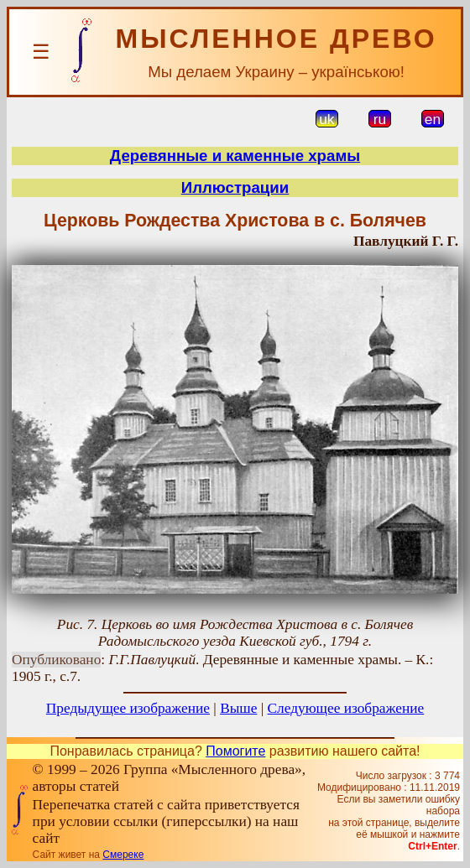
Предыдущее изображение (128, 708)
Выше (238, 708)
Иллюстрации (235, 187)
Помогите (235, 751)
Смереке (123, 855)
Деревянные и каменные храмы (235, 156)
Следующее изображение (346, 708)
